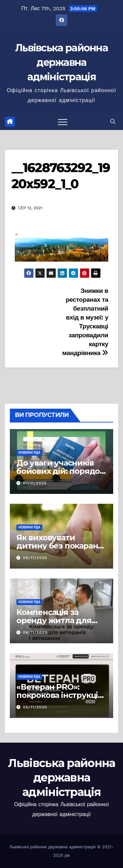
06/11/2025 (35, 558)
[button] (113, 122)
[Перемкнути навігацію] (63, 122)
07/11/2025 (35, 483)
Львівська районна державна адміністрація (61, 62)
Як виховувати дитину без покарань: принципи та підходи (60, 546)
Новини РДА (29, 453)
